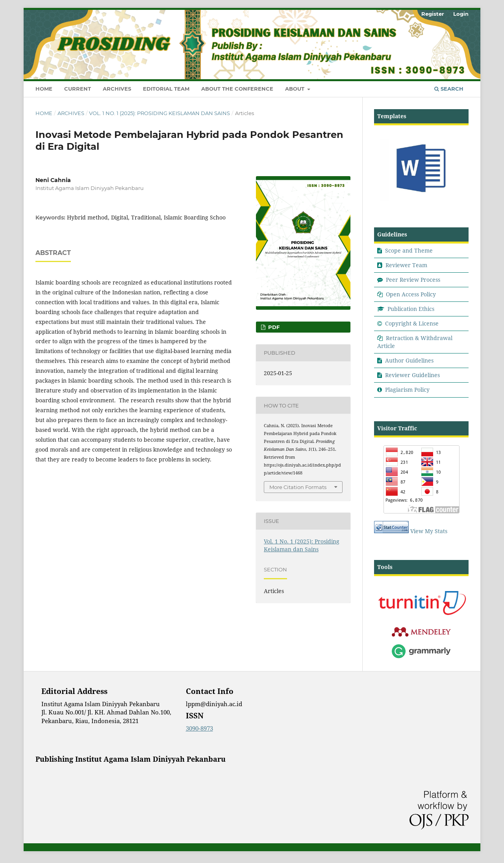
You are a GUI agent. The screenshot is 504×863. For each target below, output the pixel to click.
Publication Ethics (411, 309)
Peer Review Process (413, 280)
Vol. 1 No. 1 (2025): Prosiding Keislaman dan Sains (159, 113)
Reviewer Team (406, 265)
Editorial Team (166, 89)
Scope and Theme (409, 250)
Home (44, 89)
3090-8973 (199, 728)
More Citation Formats (298, 487)
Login (461, 14)
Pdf (273, 327)
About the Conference (237, 89)
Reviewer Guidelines (412, 375)
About (296, 89)
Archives (117, 89)
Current (78, 89)
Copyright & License (412, 323)
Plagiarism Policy (407, 390)
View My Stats (429, 531)
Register (433, 14)
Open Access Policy (411, 294)
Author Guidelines (409, 360)
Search (449, 89)
